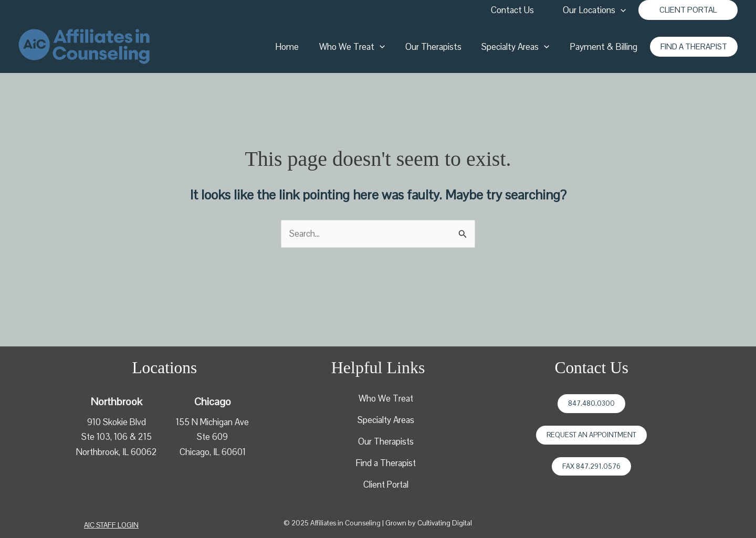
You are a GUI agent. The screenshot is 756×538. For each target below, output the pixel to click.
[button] (688, 10)
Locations (164, 367)
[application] (622, 10)
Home (298, 47)
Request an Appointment (591, 435)
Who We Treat (360, 47)
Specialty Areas (519, 47)
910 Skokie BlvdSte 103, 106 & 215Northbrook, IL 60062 (116, 436)
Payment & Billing (605, 47)
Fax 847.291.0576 (591, 466)
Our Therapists (439, 47)
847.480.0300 (591, 403)
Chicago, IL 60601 (213, 451)
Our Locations (595, 10)
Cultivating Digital (445, 523)
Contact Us (515, 10)
